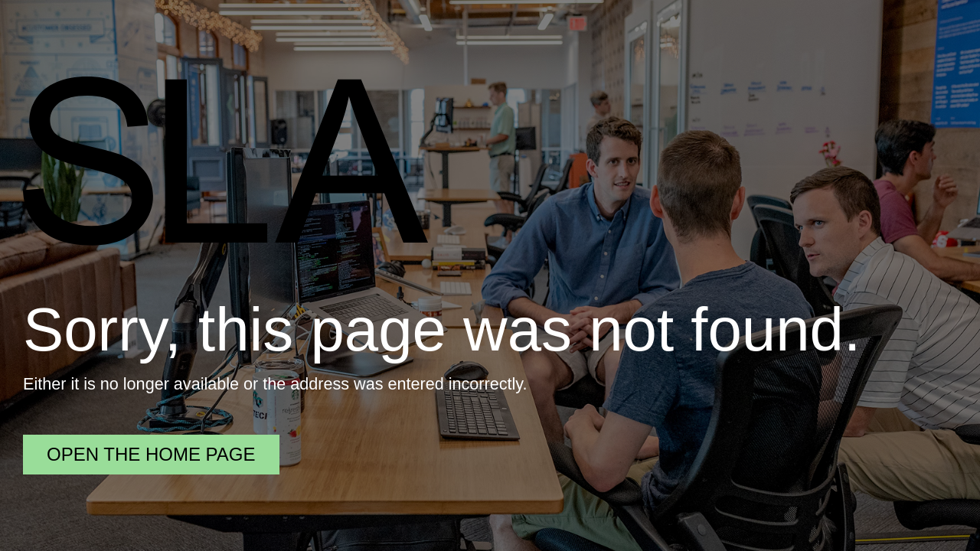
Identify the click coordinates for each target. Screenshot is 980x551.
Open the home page (151, 454)
